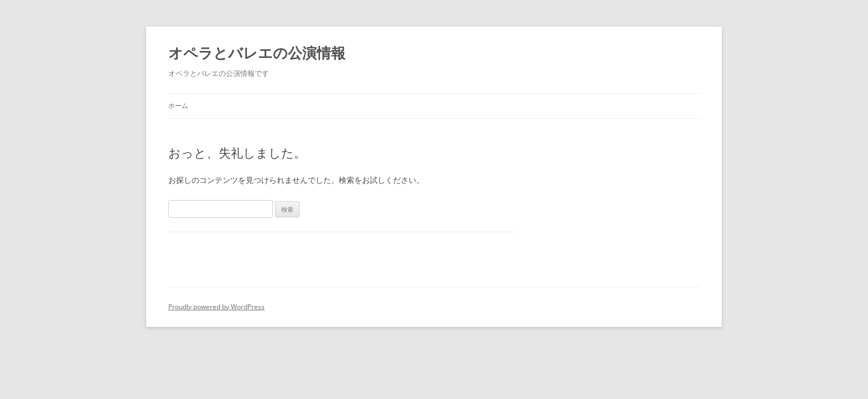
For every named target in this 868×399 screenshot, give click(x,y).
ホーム (178, 106)
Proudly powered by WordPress (216, 307)
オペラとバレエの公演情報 (257, 53)
